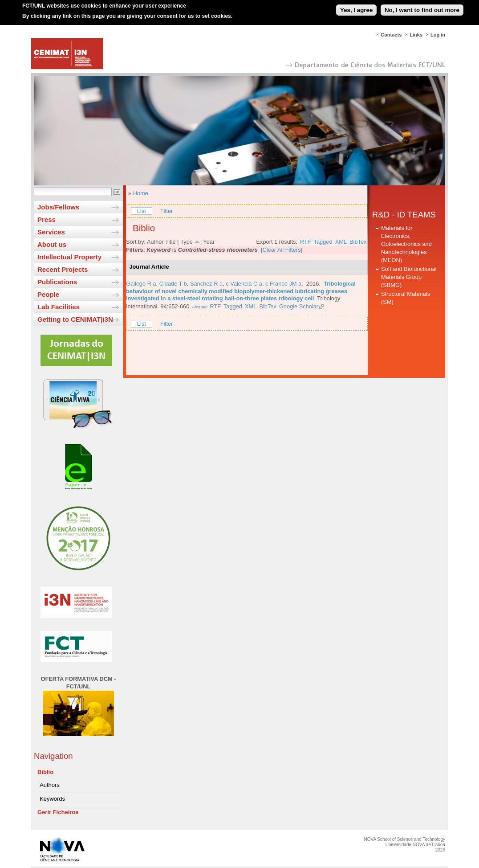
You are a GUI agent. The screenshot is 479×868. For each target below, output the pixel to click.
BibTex (358, 242)
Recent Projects (63, 269)
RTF (306, 242)
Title (170, 242)
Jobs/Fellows (58, 207)
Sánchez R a (206, 284)
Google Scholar (299, 306)
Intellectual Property (69, 257)
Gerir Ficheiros (58, 812)
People (48, 294)
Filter (166, 211)
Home (141, 193)
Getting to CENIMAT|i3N (75, 319)
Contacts (391, 35)
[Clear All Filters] (282, 250)
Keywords (52, 799)
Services (51, 232)
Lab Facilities (59, 307)
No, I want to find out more (422, 6)
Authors (50, 785)
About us (52, 244)
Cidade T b (173, 284)
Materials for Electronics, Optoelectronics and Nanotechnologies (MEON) (406, 244)
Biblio (45, 772)
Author (155, 242)
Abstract (199, 307)
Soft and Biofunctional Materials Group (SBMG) (409, 277)
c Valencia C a (244, 284)
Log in (438, 35)
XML (341, 242)
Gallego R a (141, 284)
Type (187, 242)
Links (416, 35)
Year (209, 242)
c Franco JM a (283, 284)
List (142, 211)
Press (47, 219)
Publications (57, 282)
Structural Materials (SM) (406, 298)
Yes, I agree (356, 6)
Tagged (323, 242)
